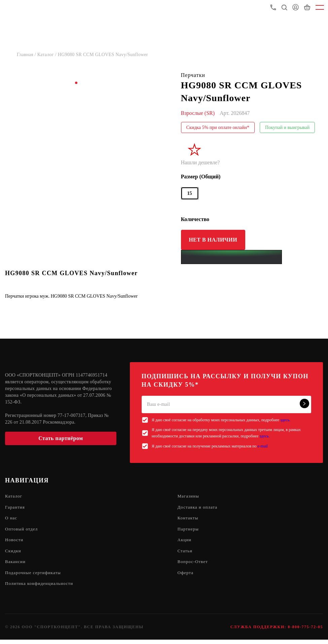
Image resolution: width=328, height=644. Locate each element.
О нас (12, 519)
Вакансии (16, 565)
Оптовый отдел (23, 531)
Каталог (14, 496)
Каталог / (48, 55)
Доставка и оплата (199, 508)
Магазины (189, 496)
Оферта (186, 576)
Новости (15, 542)
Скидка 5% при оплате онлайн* (218, 127)
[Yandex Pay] (231, 257)
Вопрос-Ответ (194, 565)
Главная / (27, 55)
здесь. (285, 420)
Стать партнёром (61, 438)
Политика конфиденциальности (41, 588)
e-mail (263, 446)
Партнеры (189, 531)
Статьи (186, 553)
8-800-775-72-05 (305, 631)
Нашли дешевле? (201, 162)
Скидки (14, 553)
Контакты (189, 519)
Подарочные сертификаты (35, 576)
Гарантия (16, 508)
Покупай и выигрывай (287, 127)
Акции (185, 542)
